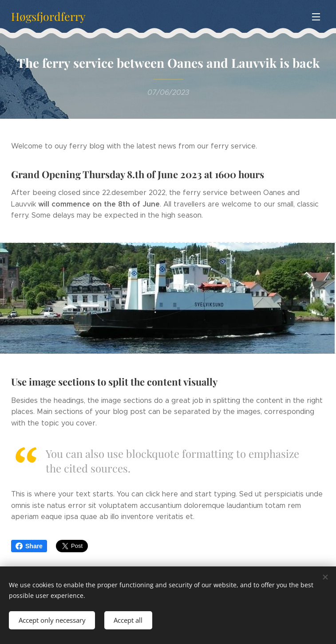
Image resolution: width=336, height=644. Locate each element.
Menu (316, 17)
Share (29, 546)
